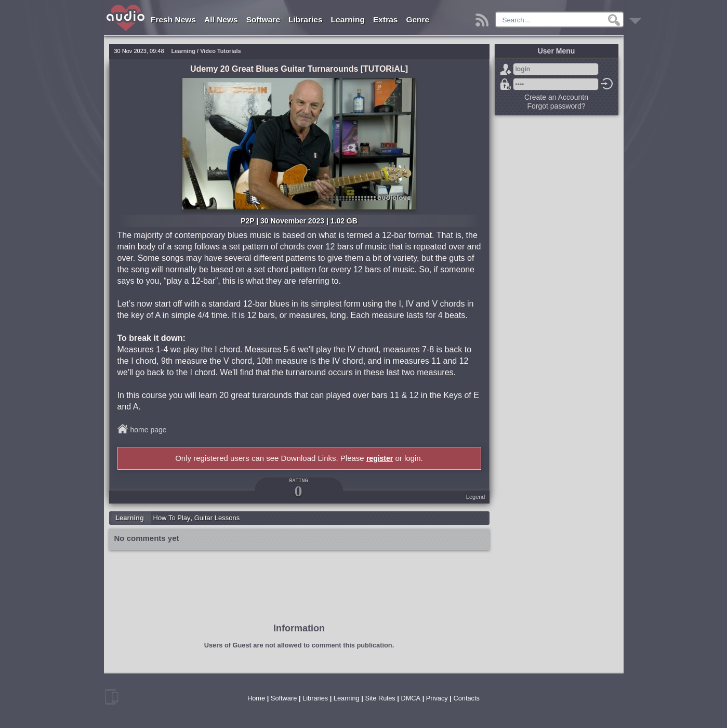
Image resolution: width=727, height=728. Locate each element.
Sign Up (506, 69)
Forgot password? (506, 84)
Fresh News (173, 19)
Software (263, 19)
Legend (476, 497)
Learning (348, 19)
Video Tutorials (220, 51)
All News (221, 19)
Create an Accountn (556, 97)
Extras (385, 19)
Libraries (305, 19)
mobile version (112, 697)
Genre (418, 19)
